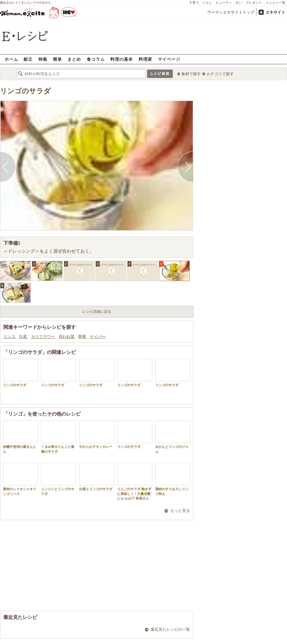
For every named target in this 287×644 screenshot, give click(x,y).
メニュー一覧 (276, 3)
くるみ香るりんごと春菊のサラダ (59, 437)
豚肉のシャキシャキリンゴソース (21, 479)
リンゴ (10, 337)
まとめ (74, 59)
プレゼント (254, 3)
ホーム (11, 59)
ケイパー (98, 337)
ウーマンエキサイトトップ (231, 12)
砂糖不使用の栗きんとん (21, 437)
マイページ (169, 59)
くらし (207, 3)
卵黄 (83, 337)
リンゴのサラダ (25, 91)
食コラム (96, 59)
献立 (28, 59)
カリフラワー (43, 337)
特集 (43, 59)
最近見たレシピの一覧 (170, 629)
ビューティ (224, 3)
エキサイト (275, 12)
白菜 (23, 337)
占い (239, 3)
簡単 (57, 59)
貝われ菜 (67, 337)
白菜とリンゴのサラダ (97, 477)
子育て (194, 3)
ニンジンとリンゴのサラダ (59, 479)
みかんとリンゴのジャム (173, 437)
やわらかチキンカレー (97, 434)
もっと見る (180, 511)
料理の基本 (122, 59)
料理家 (145, 59)
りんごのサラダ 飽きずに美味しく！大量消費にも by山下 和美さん (135, 481)
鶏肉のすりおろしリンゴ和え (173, 479)
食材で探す (191, 74)
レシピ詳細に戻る (97, 312)
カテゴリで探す (220, 74)
